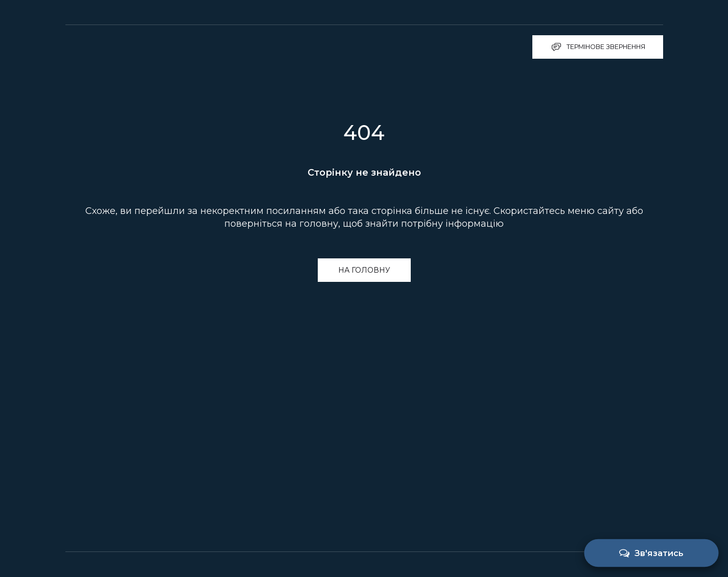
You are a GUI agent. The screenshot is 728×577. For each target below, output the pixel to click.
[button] (598, 47)
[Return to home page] (119, 47)
